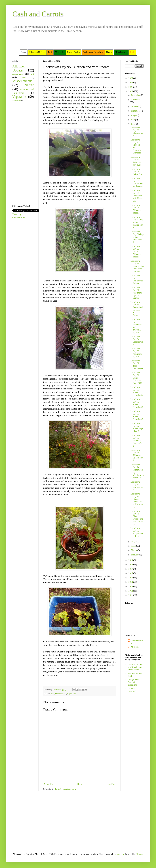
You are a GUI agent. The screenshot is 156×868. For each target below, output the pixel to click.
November (136, 100)
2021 (131, 87)
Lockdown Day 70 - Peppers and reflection (137, 532)
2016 (131, 573)
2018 (131, 565)
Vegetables (71, 694)
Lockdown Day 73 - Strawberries (137, 486)
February (135, 555)
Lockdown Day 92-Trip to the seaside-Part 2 (137, 222)
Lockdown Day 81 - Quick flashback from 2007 (136, 378)
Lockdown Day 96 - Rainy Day (136, 172)
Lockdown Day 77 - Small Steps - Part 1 (137, 427)
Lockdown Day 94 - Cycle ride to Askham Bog (136, 196)
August (134, 115)
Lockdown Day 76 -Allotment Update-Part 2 (137, 441)
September (136, 111)
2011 (131, 595)
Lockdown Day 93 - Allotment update (136, 209)
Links (24, 78)
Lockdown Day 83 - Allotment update (136, 353)
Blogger (139, 854)
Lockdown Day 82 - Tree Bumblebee (137, 365)
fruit (52, 694)
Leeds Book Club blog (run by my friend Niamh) (135, 667)
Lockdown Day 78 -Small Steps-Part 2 (137, 415)
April (134, 546)
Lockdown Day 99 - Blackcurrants (137, 132)
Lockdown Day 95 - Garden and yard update (137, 182)
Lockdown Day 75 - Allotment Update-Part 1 (137, 455)
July (133, 120)
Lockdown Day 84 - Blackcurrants (137, 340)
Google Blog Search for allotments (133, 682)
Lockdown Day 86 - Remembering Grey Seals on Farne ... (137, 309)
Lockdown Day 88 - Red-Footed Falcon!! (137, 280)
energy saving (18, 74)
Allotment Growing (132, 690)
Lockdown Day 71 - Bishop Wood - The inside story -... (137, 518)
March (134, 550)
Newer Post (49, 784)
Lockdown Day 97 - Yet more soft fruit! (136, 161)
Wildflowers (17, 100)
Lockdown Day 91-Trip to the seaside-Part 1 (137, 237)
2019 (131, 560)
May (133, 542)
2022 (131, 83)
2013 (131, 586)
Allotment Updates (19, 68)
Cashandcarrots (137, 642)
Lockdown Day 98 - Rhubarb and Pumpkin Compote (136, 146)
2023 (131, 78)
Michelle (135, 647)
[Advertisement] (22, 153)
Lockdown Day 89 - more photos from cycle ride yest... (137, 266)
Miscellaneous (61, 694)
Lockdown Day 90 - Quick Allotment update (136, 252)
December (136, 95)
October (135, 107)
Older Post (111, 784)
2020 (131, 91)
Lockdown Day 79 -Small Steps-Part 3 (137, 403)
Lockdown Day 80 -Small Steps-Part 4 (137, 391)
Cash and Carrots (38, 14)
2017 (131, 569)
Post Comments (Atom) (65, 789)
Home (80, 784)
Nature (29, 85)
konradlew (119, 854)
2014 (131, 582)
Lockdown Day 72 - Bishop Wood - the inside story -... (137, 500)
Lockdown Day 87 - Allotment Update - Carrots (136, 293)
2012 (131, 591)
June (133, 124)
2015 (131, 578)
